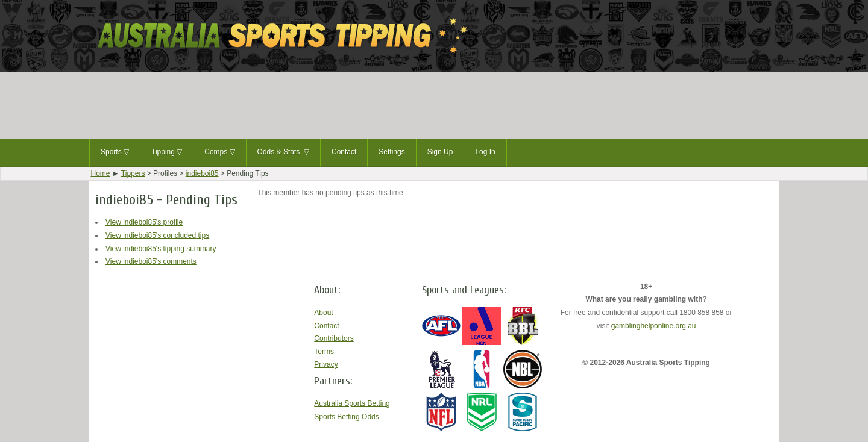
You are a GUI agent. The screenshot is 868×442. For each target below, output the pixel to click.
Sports (115, 152)
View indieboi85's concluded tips (157, 235)
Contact (344, 152)
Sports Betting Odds (346, 417)
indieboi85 (202, 173)
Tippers (133, 173)
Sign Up (440, 152)
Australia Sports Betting (352, 403)
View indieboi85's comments (151, 261)
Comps (219, 152)
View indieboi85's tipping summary (161, 249)
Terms (324, 352)
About (323, 313)
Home (101, 173)
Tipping (167, 152)
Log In (485, 152)
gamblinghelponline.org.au (654, 326)
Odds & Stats (283, 152)
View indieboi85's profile (144, 222)
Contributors (334, 338)
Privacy (326, 364)
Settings (392, 152)
